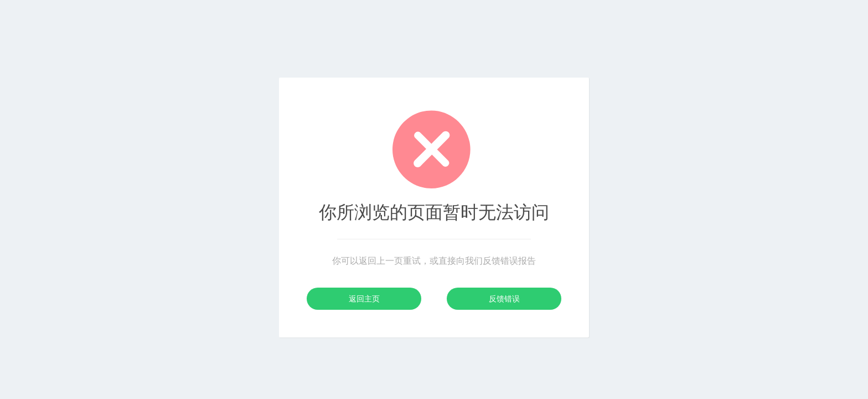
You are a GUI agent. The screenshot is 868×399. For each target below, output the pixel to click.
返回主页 (364, 299)
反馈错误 (504, 299)
